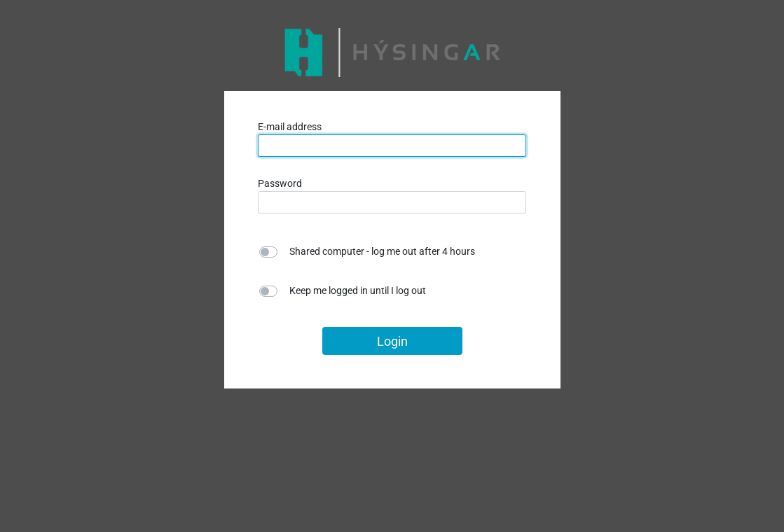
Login (392, 341)
